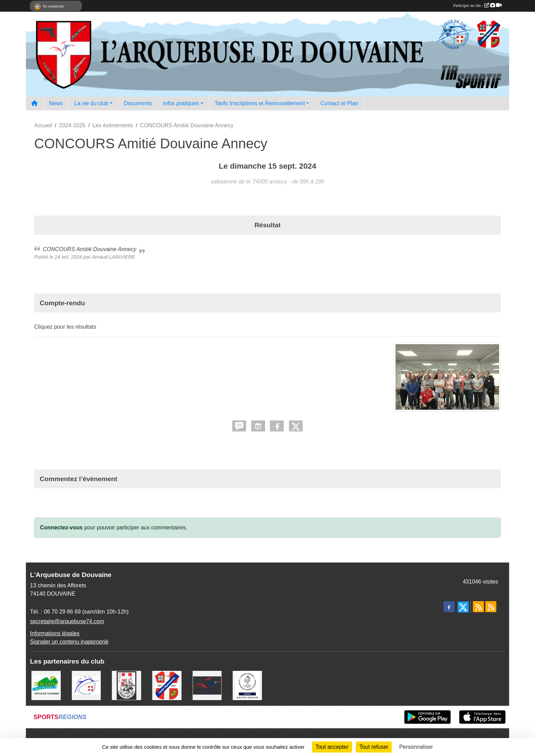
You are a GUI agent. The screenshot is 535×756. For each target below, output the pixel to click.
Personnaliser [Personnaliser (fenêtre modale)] (416, 747)
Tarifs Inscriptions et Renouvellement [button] (260, 103)
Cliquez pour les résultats (65, 327)
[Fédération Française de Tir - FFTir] (207, 685)
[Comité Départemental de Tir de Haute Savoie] (167, 685)
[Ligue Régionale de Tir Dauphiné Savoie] (86, 685)
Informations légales (55, 633)
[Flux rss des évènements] (491, 607)
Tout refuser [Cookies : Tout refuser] (374, 747)
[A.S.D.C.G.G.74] (127, 685)
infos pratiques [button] (181, 103)
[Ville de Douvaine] (46, 685)
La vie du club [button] (91, 103)
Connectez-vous (61, 528)
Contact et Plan (339, 103)
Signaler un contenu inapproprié (69, 642)
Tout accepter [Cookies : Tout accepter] (332, 747)
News (56, 103)
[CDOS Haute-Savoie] (247, 685)
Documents (138, 103)
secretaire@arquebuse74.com (67, 621)
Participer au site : (477, 6)
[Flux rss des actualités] (478, 607)
